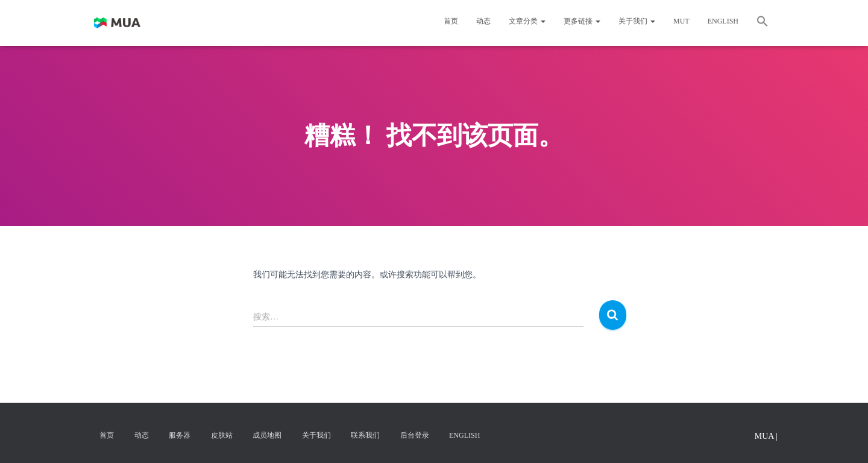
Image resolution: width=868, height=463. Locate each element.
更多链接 (582, 21)
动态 (483, 21)
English (723, 21)
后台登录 (415, 435)
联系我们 (365, 435)
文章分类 (527, 21)
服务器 (180, 435)
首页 (451, 21)
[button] (763, 23)
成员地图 (267, 435)
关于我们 (637, 21)
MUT (681, 21)
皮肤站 (222, 435)
